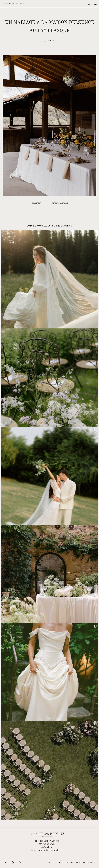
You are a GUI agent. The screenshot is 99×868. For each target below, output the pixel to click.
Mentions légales (86, 862)
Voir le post (36, 203)
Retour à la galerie (60, 203)
